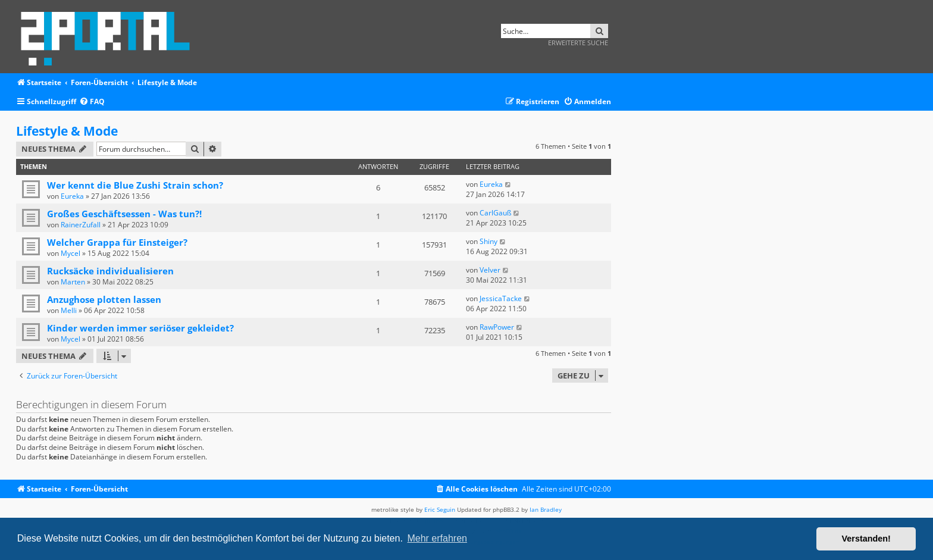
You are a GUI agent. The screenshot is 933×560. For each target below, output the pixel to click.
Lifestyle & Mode (67, 131)
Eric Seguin (440, 509)
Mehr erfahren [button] (437, 538)
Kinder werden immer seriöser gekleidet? (140, 328)
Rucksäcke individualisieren (110, 271)
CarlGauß (495, 213)
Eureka (72, 196)
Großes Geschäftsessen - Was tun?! (124, 214)
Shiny (489, 241)
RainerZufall (81, 225)
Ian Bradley (546, 509)
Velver (490, 270)
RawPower (497, 327)
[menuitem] (92, 102)
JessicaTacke (501, 298)
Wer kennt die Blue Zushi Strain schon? (135, 185)
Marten (73, 282)
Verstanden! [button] (866, 539)
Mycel (71, 253)
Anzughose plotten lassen (104, 299)
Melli (69, 310)
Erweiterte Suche (578, 43)
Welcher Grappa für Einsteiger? (117, 242)
